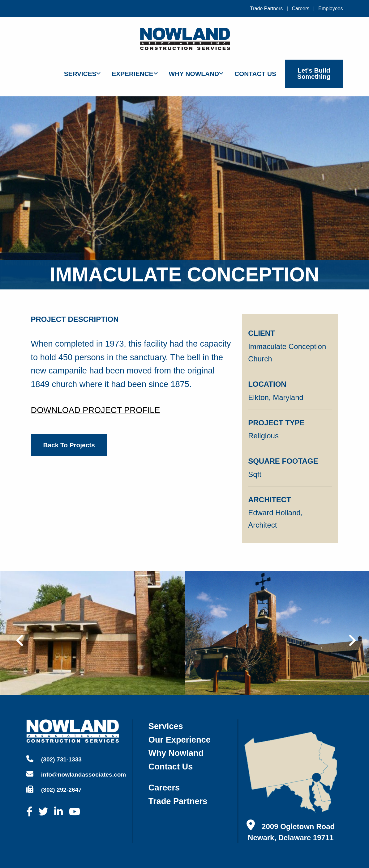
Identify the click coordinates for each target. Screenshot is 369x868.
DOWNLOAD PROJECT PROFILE (96, 410)
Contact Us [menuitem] (255, 74)
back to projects (69, 445)
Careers (300, 8)
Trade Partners (266, 8)
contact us (171, 767)
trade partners (178, 801)
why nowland (176, 753)
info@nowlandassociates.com (76, 774)
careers (164, 788)
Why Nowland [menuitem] (194, 74)
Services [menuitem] (80, 74)
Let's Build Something (314, 74)
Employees (330, 8)
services (166, 726)
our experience (180, 740)
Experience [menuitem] (132, 74)
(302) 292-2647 (54, 789)
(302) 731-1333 (54, 759)
